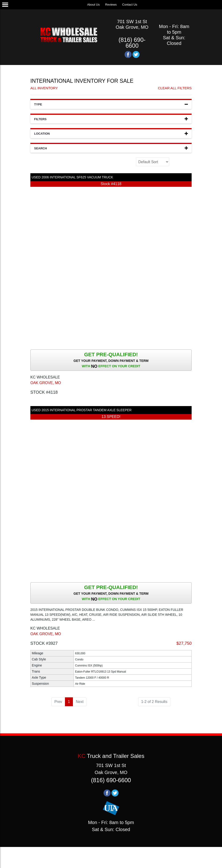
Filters (111, 119)
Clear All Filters (175, 88)
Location (111, 133)
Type (111, 104)
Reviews (111, 5)
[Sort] (153, 162)
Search (111, 148)
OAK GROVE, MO (46, 383)
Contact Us (130, 5)
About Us (93, 5)
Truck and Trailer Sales (111, 756)
